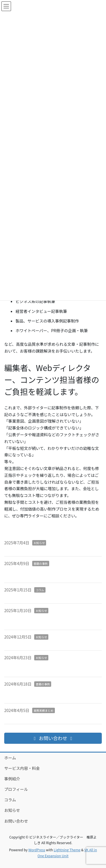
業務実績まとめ (44, 710)
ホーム (10, 758)
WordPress (37, 850)
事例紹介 (12, 779)
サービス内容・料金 (22, 768)
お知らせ (39, 543)
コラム (40, 590)
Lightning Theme (67, 850)
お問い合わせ (16, 821)
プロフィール (16, 789)
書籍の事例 (41, 563)
